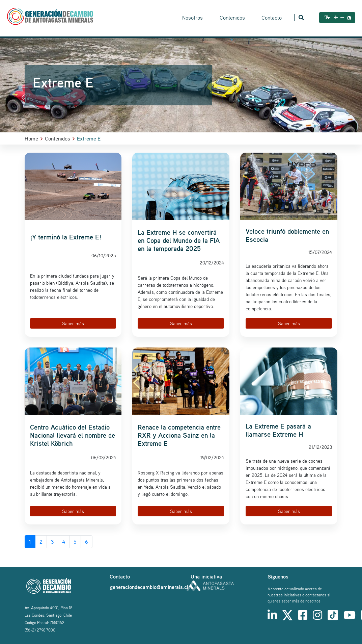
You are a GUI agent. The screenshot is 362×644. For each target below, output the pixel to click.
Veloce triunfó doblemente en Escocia (287, 235)
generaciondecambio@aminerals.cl (149, 587)
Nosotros (192, 18)
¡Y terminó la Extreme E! (66, 237)
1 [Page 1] (30, 542)
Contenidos (232, 18)
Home (31, 138)
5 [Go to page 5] (75, 542)
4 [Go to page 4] (64, 542)
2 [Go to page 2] (41, 542)
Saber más (73, 323)
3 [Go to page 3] (52, 542)
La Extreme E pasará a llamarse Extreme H (278, 430)
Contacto (272, 18)
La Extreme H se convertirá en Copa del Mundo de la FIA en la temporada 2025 (179, 240)
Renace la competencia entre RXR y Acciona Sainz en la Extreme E (179, 435)
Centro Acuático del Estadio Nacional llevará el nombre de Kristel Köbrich (73, 435)
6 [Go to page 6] (87, 542)
